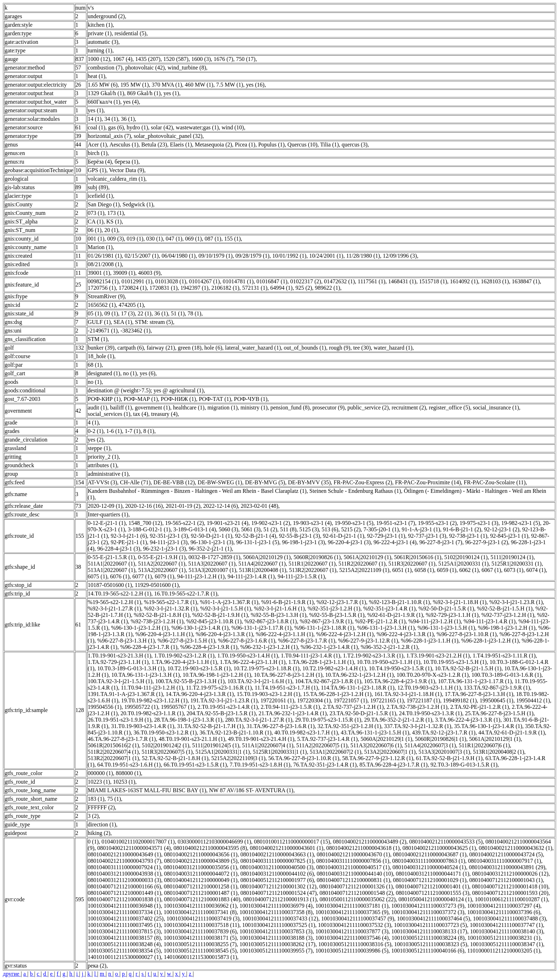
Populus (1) (271, 145)
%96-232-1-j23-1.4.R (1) (329, 647)
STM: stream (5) (154, 322)
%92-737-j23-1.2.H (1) (508, 615)
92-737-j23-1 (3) (427, 536)
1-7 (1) (133, 431)
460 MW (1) (199, 85)
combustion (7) (105, 68)
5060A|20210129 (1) (267, 557)
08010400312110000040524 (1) (429, 867)
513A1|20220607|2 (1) (336, 752)
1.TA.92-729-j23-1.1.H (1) (118, 662)
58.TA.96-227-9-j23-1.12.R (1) (378, 758)
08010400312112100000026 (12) (510, 874)
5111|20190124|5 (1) (216, 745)
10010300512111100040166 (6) (428, 951)
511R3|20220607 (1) (412, 564)
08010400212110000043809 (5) (201, 861)
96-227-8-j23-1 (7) (441, 542)
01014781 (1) (238, 281)
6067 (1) (491, 570)
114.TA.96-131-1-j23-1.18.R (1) (358, 688)
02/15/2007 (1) (142, 256)
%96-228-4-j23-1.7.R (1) (149, 647)
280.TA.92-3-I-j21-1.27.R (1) (258, 720)
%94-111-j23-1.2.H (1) (435, 621)
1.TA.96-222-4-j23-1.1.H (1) (253, 662)
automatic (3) (103, 42)
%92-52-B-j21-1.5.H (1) (505, 608)
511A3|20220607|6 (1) (376, 745)
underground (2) (106, 16)
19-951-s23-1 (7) (396, 523)
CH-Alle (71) (135, 482)
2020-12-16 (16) (144, 506)
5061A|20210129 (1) (367, 557)
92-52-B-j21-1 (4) (255, 536)
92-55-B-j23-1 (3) (299, 536)
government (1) (152, 408)
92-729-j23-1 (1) (386, 536)
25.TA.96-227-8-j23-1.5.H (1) (499, 713)
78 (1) (194, 313)
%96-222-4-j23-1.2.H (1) (345, 634)
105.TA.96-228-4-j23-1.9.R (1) (399, 681)
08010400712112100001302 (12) (278, 886)
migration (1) (223, 408)
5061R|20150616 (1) (418, 557)
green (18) (190, 348)
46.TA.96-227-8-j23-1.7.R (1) (122, 739)
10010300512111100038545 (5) (200, 951)
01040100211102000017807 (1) (138, 842)
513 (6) (330, 529)
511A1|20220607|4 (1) (268, 745)
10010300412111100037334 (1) (124, 912)
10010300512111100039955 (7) (276, 951)
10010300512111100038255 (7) (200, 944)
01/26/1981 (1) (105, 256)
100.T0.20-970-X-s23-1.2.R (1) (432, 675)
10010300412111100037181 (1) (352, 906)
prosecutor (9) (328, 408)
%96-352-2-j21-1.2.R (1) (389, 647)
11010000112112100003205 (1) (504, 951)
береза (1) (127, 162)
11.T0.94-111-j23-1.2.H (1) (152, 688)
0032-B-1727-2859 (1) (214, 557)
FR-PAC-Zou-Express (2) (363, 482)
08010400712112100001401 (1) (432, 886)
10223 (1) (99, 782)
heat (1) (96, 76)
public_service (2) (368, 408)
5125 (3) (309, 529)
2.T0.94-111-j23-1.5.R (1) (290, 707)
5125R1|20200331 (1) (517, 564)
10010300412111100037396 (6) (504, 912)
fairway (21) (161, 348)
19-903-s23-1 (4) (312, 523)
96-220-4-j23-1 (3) (349, 542)
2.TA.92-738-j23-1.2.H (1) (417, 707)
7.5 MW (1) (230, 85)
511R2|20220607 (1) (362, 564)
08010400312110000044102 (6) (277, 874)
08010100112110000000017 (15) (292, 842)
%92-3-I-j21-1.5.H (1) (226, 608)
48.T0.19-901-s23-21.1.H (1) (192, 739)
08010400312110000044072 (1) (201, 874)
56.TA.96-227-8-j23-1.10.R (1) (304, 758)
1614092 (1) (464, 281)
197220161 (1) (277, 700)
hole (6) (213, 348)
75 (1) (114, 799)
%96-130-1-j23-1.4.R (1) (200, 628)
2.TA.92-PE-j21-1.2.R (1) (479, 707)
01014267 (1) (204, 281)
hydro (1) (137, 127)
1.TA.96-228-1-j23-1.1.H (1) (321, 662)
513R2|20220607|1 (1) (113, 758)
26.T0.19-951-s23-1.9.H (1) (119, 720)
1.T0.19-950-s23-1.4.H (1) (248, 656)
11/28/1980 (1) (363, 256)
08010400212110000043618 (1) (363, 848)
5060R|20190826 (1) (317, 557)
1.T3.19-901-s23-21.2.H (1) (438, 656)
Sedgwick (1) (138, 204)
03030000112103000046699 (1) (214, 842)
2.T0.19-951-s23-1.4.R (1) (228, 707)
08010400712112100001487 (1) (201, 893)
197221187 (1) (424, 700)
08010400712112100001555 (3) (432, 893)
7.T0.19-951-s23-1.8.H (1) (260, 765)
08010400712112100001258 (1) (201, 886)
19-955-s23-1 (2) (437, 523)
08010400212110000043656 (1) (201, 854)
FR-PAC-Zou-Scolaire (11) (495, 482)
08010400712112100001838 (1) (124, 899)
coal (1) (96, 127)
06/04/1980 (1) (179, 256)
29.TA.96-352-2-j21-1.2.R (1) (398, 720)
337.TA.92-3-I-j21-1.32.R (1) (417, 726)
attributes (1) (102, 465)
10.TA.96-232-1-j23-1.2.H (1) (359, 675)
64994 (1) (281, 288)
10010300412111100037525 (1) (279, 925)
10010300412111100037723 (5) (430, 925)
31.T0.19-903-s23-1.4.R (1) (142, 726)
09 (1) (111, 313)
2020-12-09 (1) (105, 506)
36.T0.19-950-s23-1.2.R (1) (165, 733)
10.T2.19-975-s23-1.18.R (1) (266, 668)
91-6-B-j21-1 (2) (462, 529)
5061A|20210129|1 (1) (495, 739)
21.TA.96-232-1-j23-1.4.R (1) (293, 713)
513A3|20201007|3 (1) (444, 752)
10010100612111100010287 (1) (511, 899)
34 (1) (111, 119)
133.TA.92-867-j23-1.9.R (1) (497, 688)
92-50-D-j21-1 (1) (211, 536)
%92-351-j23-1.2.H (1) (334, 608)
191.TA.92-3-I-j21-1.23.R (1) (224, 700)
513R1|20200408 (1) (263, 570)
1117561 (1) (371, 281)
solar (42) (162, 127)
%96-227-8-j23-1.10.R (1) (467, 634)
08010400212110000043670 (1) (353, 854)
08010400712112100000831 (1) (353, 880)
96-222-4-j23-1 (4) (395, 542)
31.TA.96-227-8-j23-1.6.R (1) (280, 726)
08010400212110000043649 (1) (124, 854)
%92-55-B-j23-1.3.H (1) (278, 615)
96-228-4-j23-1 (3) (119, 549)
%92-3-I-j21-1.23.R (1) (516, 602)
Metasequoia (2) (213, 145)
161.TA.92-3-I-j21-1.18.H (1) (408, 694)
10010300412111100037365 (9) (352, 912)
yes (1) (171, 93)
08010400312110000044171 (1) (432, 874)
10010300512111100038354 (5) (124, 951)
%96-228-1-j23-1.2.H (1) (490, 641)
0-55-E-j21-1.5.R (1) (111, 557)
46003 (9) (149, 273)
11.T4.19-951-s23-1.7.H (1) (286, 688)
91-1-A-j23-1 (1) (421, 529)
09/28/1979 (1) (252, 256)
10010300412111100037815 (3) (124, 931)
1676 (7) (223, 59)
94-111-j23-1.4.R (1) (251, 576)
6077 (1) (142, 576)
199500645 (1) (496, 700)
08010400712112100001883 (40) (202, 899)
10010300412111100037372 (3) (428, 912)
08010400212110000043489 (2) (370, 842)
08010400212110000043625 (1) (439, 848)
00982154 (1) (103, 281)
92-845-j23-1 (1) (509, 536)
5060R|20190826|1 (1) (441, 739)
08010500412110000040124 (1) (435, 899)
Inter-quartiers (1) (108, 514)
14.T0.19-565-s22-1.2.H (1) (119, 594)
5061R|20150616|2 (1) (113, 745)
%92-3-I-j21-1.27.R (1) (114, 608)
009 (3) (116, 239)
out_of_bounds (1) (305, 348)
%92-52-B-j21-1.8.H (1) (161, 615)
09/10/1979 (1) (216, 256)
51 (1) (178, 313)
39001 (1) (99, 273)
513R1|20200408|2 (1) (499, 752)
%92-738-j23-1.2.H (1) (157, 621)
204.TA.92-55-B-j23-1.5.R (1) (221, 713)
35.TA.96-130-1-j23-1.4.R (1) (488, 726)
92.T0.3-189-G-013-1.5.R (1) (464, 765)
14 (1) (95, 119)
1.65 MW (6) (103, 85)
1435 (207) (148, 59)
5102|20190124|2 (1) (166, 745)
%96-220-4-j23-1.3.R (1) (224, 634)
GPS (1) (97, 170)
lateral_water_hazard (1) (253, 348)
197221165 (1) (387, 700)
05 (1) (95, 313)
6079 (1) (165, 576)
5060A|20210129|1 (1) (386, 739)
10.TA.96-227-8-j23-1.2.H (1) (288, 675)
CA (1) (96, 221)
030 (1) (155, 239)
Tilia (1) (329, 145)
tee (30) (362, 348)
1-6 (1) (114, 431)
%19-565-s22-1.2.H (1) (114, 602)
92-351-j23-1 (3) (169, 536)
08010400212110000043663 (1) (277, 854)
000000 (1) (100, 773)
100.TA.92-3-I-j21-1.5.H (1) (120, 681)
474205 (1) (131, 305)
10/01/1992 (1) (289, 256)
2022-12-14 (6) (220, 506)
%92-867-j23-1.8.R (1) (271, 621)
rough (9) (340, 348)
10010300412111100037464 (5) (434, 919)
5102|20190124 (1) (466, 557)
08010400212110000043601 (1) (287, 848)
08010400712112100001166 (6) (124, 886)
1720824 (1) (133, 288)
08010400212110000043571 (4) (134, 848)
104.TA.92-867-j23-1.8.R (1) (328, 681)
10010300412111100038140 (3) (506, 931)
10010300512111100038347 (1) (506, 944)
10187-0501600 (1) (110, 585)
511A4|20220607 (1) (262, 564)
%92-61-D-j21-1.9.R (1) (395, 615)
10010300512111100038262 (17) (278, 944)
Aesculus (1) (124, 145)
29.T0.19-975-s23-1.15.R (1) (328, 720)
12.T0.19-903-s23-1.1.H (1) (429, 688)
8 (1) (149, 431)
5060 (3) (229, 529)
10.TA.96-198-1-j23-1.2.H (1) (217, 675)
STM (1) (98, 339)
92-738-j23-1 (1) (468, 536)
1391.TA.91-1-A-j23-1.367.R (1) (125, 694)
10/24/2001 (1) (326, 256)
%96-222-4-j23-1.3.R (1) (405, 634)
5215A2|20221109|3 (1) (238, 758)
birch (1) (98, 153)
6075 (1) (98, 576)
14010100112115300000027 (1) (124, 957)
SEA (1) (123, 322)
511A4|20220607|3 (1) (430, 745)
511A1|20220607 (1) (111, 564)
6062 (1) (469, 570)
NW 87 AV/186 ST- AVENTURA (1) (251, 790)
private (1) (100, 33)
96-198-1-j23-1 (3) (303, 542)
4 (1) (93, 422)
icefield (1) (100, 196)
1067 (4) (123, 59)
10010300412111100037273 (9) (428, 906)
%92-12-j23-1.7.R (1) (341, 602)
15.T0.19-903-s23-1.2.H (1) (268, 694)
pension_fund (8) (290, 408)
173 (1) (116, 213)
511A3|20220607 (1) (212, 564)
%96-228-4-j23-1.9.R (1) (209, 647)
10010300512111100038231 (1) (504, 938)
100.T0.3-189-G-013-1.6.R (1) (507, 675)
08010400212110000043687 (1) (430, 854)
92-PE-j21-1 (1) (129, 542)
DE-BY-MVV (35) (309, 482)
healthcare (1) (189, 408)
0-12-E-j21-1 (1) (107, 523)
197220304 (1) (314, 700)
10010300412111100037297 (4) (504, 906)
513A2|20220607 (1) (162, 570)
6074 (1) (536, 570)
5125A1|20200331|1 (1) (223, 752)
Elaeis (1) (181, 145)
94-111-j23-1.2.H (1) (201, 576)
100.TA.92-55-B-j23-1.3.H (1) (190, 681)
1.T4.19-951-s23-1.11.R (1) (504, 656)
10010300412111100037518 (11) (201, 925)
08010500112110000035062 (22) (357, 899)
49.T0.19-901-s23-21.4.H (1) (261, 739)
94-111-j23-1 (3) (169, 542)
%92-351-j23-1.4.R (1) (389, 608)
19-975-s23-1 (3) (479, 523)
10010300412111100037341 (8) (200, 912)
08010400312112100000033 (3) (124, 880)
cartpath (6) (130, 348)
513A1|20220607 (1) (111, 570)
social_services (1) (109, 414)
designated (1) (104, 373)
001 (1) (96, 239)
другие (12, 974)
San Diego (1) (104, 204)
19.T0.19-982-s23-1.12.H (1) (154, 700)
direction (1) (102, 824)
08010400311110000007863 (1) (429, 861)
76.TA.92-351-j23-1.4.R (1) (325, 765)
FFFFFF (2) (101, 807)
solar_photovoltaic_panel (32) (168, 136)
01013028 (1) (171, 281)
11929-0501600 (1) (157, 585)
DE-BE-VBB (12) (174, 482)
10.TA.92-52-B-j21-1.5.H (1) (468, 668)
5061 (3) (251, 529)
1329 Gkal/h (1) (106, 93)
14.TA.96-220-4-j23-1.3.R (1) (200, 694)
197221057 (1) (351, 700)
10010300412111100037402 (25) (126, 919)
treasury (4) (164, 414)
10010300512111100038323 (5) (431, 944)
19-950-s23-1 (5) (354, 523)
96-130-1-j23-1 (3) (212, 542)
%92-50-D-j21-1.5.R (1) (446, 608)
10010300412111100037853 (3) (276, 931)
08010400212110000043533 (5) (446, 842)
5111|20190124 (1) (512, 557)
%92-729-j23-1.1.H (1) (452, 615)
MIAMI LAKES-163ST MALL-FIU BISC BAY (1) (147, 790)
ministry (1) (254, 408)
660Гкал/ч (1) (104, 102)
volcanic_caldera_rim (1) (116, 179)
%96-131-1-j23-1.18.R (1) (324, 628)
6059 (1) (447, 570)
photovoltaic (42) (145, 68)
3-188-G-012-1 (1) (149, 529)
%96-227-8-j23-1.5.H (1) (186, 641)
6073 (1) (514, 570)
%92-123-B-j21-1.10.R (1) (399, 602)
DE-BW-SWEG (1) (220, 482)
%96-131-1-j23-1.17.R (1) (261, 628)
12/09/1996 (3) (400, 256)
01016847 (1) (272, 281)
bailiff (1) (121, 408)
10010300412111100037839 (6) (200, 931)
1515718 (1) (433, 281)
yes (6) (148, 373)
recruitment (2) (409, 408)
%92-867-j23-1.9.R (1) (326, 621)
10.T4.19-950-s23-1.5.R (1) (400, 668)
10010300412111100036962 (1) (200, 906)
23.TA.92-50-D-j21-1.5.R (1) (363, 713)
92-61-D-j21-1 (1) (343, 536)
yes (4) (131, 102)
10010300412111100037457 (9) (358, 919)
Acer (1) (97, 145)
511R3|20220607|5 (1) (167, 752)
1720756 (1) (102, 288)
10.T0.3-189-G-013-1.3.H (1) (131, 668)
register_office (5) (450, 408)
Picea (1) (245, 145)
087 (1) (213, 239)
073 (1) (96, 213)
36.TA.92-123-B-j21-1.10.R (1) (236, 733)
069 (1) (193, 239)
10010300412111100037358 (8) (276, 912)
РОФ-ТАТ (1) (215, 399)
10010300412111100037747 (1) (506, 925)
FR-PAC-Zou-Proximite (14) (428, 482)
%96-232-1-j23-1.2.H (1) (269, 647)
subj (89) (98, 187)
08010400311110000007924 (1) (124, 867)
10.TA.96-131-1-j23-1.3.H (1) (145, 675)
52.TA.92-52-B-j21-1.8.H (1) (175, 758)
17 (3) (128, 313)
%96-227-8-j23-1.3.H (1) (126, 641)
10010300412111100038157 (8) (124, 938)
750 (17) (246, 59)
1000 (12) (99, 59)
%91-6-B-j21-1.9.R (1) (288, 602)
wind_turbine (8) (187, 68)
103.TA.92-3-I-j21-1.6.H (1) (260, 681)
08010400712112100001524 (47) (278, 893)
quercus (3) (354, 145)
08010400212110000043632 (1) (516, 848)
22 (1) (145, 313)
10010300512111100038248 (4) (124, 944)
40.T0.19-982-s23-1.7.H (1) (306, 733)
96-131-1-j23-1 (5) (258, 542)
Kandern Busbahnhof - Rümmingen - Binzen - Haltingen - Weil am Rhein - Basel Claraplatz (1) (197, 491)
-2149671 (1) (103, 331)
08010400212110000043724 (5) (506, 854)
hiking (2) (99, 833)
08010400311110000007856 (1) (353, 861)
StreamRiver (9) (106, 296)
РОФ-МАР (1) (141, 399)
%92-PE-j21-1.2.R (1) (380, 621)
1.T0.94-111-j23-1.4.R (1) (311, 656)
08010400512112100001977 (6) (277, 880)
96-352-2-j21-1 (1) (210, 549)
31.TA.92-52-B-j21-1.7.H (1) (211, 726)
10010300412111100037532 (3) (355, 925)
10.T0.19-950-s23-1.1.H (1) (389, 662)
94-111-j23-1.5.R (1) (301, 576)
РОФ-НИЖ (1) (178, 399)
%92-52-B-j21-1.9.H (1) (220, 615)
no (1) (130, 373)
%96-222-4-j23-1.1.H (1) (285, 634)
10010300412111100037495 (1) (124, 925)
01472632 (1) (340, 281)
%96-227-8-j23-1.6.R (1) (246, 641)
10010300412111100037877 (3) (352, 931)
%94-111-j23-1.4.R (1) (489, 621)
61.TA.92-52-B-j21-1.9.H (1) (449, 758)
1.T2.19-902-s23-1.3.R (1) (373, 656)
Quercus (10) (302, 145)
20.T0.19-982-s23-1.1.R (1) (152, 713)
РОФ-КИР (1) (104, 399)
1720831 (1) (163, 288)
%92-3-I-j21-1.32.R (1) (171, 608)
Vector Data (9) (127, 170)
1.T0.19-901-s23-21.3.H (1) (119, 656)
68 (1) (95, 365)
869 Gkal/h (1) (144, 93)
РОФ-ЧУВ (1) (251, 399)
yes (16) (255, 85)
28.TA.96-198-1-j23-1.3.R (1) (188, 720)
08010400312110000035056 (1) (200, 867)
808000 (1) (129, 773)
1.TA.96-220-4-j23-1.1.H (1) (184, 662)
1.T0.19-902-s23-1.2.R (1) (184, 656)
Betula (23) (154, 145)
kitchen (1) (100, 25)
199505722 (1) (141, 707)
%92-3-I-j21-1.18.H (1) (460, 602)
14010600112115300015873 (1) (201, 957)
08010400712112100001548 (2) (356, 893)
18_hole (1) (101, 356)
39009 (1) (124, 273)
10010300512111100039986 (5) (352, 951)
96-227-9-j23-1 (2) (487, 542)
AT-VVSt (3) (102, 482)
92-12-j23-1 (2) (502, 529)
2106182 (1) (225, 288)
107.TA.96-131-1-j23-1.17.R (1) (475, 681)
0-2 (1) (96, 431)
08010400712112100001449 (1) (124, 893)
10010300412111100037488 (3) (509, 919)
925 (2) (304, 288)
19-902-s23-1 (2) (271, 523)
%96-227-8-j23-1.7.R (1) (307, 641)
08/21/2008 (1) (105, 264)
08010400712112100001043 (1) (506, 880)
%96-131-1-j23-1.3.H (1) (386, 628)
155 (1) (233, 239)
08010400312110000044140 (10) (355, 874)
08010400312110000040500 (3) (277, 867)
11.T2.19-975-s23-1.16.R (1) (219, 688)
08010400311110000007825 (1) (277, 861)
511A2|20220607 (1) (162, 564)
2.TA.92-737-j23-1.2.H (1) (353, 707)
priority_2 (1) (103, 457)
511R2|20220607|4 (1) (113, 752)
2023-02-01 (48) (259, 506)
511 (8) (288, 529)
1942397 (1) (194, 288)
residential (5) (130, 33)
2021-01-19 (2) (183, 506)
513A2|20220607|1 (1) (390, 752)
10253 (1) (124, 782)
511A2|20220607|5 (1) (322, 745)
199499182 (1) (460, 700)
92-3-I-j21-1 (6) (129, 536)
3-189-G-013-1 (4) (195, 529)
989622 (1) (327, 288)
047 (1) (174, 239)
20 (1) (111, 230)
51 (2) (270, 529)
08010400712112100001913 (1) (280, 899)
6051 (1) (402, 570)
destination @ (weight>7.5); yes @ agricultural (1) (146, 390)
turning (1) (100, 50)
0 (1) (93, 842)
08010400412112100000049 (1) (201, 880)
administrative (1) (108, 474)
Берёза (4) (100, 162)
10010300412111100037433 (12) (280, 919)
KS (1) (114, 221)
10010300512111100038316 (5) (355, 944)
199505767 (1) (178, 707)
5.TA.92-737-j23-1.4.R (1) (328, 739)
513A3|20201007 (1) (212, 570)
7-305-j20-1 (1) (381, 529)
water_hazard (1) (393, 348)
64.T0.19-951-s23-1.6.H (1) (129, 765)
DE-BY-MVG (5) (265, 482)
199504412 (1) (533, 700)
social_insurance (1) (496, 408)
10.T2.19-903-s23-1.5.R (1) (199, 668)
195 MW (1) (135, 85)
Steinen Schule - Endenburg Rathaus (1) (355, 491)
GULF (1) (99, 322)
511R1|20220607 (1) (312, 564)
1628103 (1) (495, 281)
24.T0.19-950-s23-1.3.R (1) (430, 713)
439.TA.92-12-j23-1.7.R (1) (444, 733)
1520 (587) (176, 59)
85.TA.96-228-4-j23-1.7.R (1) (393, 765)
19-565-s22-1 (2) (184, 523)
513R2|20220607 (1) (313, 570)
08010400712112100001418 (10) (510, 886)
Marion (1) (100, 247)
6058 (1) (424, 570)
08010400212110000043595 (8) (210, 848)
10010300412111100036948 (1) (124, 906)
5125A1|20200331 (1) (463, 564)
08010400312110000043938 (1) (124, 874)
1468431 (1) (402, 281)
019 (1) (135, 239)
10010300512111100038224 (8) (428, 938)
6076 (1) (120, 576)
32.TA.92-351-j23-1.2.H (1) (350, 726)
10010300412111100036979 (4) (276, 906)
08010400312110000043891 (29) (507, 867)
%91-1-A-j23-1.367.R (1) (229, 602)
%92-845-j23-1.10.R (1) (214, 621)
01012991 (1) (137, 281)
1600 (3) (201, 59)
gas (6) (116, 127)
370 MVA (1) (167, 85)
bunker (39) (101, 348)
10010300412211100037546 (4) (352, 938)
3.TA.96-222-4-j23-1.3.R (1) (468, 720)
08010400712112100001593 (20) (510, 893)
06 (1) (95, 230)
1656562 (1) (102, 305)
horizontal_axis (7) (109, 136)
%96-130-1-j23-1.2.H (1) (140, 628)
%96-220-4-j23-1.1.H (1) (164, 634)
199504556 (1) (105, 707)
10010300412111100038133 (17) (429, 931)
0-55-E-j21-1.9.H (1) (162, 557)
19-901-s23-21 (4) (228, 523)
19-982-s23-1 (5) (521, 523)
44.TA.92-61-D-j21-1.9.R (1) (512, 733)
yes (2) (96, 440)
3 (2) (93, 816)
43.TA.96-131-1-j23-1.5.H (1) (375, 733)
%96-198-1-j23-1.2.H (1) (507, 628)
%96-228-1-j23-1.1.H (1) (430, 641)
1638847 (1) (526, 281)
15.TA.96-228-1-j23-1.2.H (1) (337, 694)
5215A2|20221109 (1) (364, 570)
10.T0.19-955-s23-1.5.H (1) (455, 662)
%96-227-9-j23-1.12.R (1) (368, 641)
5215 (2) (351, 529)
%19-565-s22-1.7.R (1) (171, 602)
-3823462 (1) (135, 331)
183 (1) (96, 799)
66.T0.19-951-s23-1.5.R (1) (195, 765)
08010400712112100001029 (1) (430, 880)
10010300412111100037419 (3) (203, 919)
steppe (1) (99, 448)
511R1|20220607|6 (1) (484, 745)
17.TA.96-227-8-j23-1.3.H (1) (479, 694)
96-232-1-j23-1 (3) (164, 549)
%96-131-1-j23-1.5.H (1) (446, 628)
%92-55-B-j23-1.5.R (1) (337, 615)
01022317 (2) (306, 281)
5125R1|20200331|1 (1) (280, 752)
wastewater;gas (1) (197, 127)
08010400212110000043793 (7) (124, 861)
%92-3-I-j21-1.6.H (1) (279, 608)
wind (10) (233, 127)
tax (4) (141, 414)
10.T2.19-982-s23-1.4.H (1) (334, 668)
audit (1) (98, 408)
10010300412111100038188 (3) (276, 938)
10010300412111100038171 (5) (200, 938)
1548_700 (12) (145, 523)
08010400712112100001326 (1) (356, 886)
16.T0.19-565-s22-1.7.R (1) (186, 594)
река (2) (97, 966)
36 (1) (128, 119)
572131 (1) (255, 288)
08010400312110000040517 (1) (353, 867)
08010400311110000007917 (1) (505, 861)
